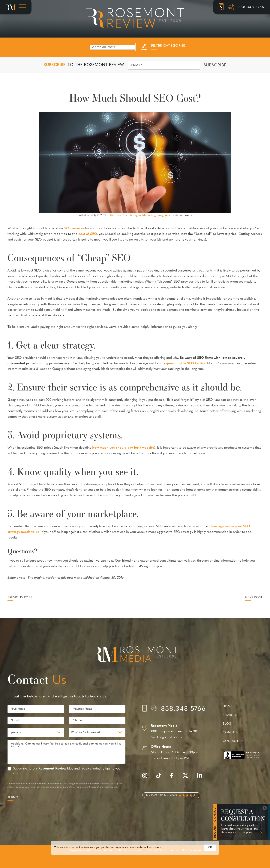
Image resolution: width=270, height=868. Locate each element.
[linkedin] (202, 778)
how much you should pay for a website (123, 448)
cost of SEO (88, 234)
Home (228, 707)
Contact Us (233, 741)
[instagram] (147, 778)
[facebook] (174, 778)
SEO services (74, 228)
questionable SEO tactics (186, 364)
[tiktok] (160, 778)
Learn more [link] (154, 856)
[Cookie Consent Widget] (135, 857)
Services (230, 715)
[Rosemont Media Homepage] (11, 7)
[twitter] (187, 778)
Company (231, 733)
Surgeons (164, 215)
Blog (227, 724)
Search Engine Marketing (139, 215)
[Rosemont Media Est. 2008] (135, 655)
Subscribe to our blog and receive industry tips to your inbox (67, 771)
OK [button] (210, 856)
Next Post (254, 598)
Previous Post (20, 598)
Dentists (116, 215)
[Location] (174, 732)
